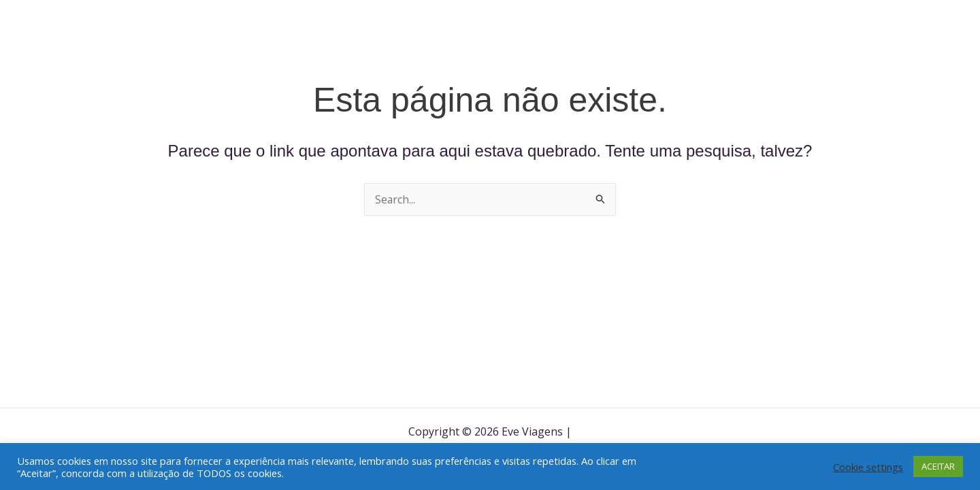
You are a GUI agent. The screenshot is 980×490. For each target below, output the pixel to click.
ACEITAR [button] (938, 466)
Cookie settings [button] (868, 467)
